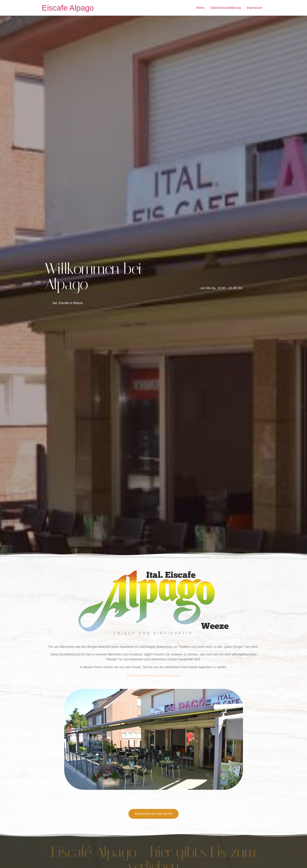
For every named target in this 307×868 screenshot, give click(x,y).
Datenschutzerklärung (226, 8)
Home (200, 8)
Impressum (254, 8)
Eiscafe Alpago (68, 8)
